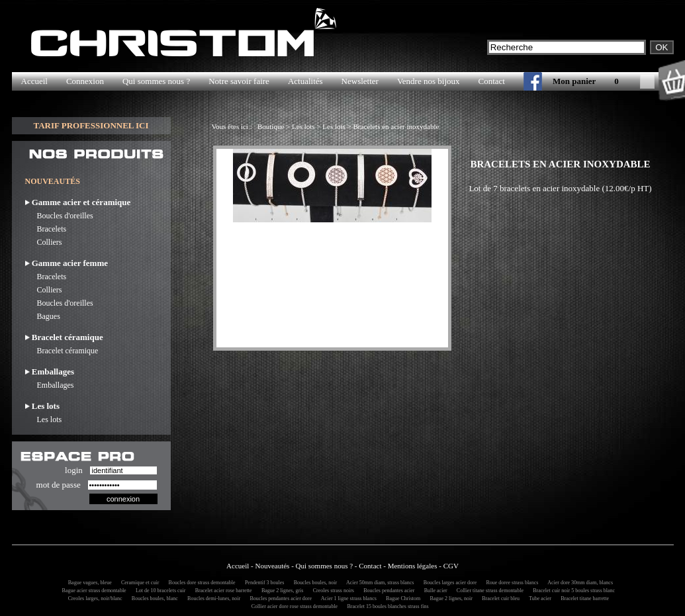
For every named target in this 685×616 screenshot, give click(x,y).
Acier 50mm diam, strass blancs (378, 583)
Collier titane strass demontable (488, 591)
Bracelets (46, 229)
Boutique (271, 126)
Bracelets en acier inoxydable (396, 126)
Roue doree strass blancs (510, 583)
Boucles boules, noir (314, 583)
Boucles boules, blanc (153, 598)
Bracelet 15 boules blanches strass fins (386, 606)
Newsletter (360, 81)
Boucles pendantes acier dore (279, 598)
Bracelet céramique (62, 351)
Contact (492, 81)
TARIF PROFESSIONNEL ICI (91, 125)
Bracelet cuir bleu (499, 598)
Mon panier (574, 81)
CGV (451, 566)
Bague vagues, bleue (88, 583)
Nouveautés (272, 566)
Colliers (44, 242)
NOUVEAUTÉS (53, 181)
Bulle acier (434, 591)
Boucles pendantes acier (387, 591)
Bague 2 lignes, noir (449, 598)
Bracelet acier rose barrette (222, 591)
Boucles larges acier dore (448, 583)
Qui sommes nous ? (156, 81)
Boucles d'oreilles (59, 216)
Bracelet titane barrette (583, 598)
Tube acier (538, 598)
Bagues (43, 316)
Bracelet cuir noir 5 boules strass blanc (572, 591)
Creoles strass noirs (332, 591)
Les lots (44, 419)
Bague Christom (401, 598)
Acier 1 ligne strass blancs (347, 598)
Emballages (50, 385)
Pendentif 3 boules (263, 583)
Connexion (85, 81)
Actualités (305, 81)
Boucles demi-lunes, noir (212, 598)
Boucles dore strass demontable (200, 583)
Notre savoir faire (239, 81)
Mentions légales (413, 566)
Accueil (34, 81)
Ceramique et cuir (138, 583)
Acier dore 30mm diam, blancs (578, 583)
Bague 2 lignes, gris (281, 591)
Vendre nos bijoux (429, 81)
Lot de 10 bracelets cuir (159, 591)
